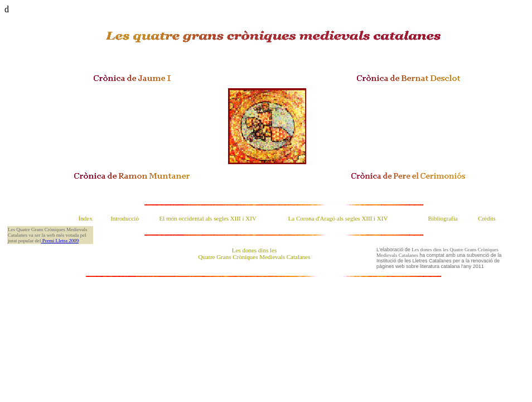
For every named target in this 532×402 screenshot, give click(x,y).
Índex (86, 218)
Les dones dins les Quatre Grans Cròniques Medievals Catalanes (255, 253)
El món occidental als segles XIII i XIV (207, 218)
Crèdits (487, 218)
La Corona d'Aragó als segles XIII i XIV (338, 218)
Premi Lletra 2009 (60, 241)
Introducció (125, 218)
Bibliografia (443, 218)
